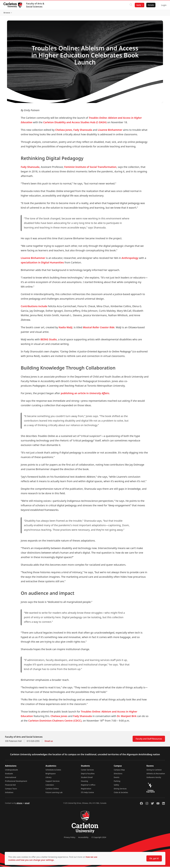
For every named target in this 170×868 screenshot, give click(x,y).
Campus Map (119, 771)
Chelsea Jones (64, 131)
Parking (117, 782)
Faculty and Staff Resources (149, 740)
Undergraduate (11, 771)
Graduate (9, 775)
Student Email (87, 779)
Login (163, 5)
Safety (116, 786)
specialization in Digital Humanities (42, 264)
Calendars (50, 786)
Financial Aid (10, 786)
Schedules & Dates (53, 771)
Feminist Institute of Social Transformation (90, 168)
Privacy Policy (70, 839)
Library (48, 779)
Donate (150, 5)
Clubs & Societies (121, 794)
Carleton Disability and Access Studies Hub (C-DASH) (75, 123)
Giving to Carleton (154, 771)
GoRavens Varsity (154, 779)
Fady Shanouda (83, 131)
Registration (86, 790)
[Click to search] (131, 5)
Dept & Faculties (88, 775)
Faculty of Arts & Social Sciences (36, 5)
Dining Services (120, 790)
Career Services (87, 771)
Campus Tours (11, 790)
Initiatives (9, 794)
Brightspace (51, 775)
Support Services (53, 782)
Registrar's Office (88, 786)
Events (117, 779)
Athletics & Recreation (156, 775)
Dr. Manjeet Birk (127, 717)
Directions (118, 775)
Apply (138, 5)
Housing (84, 782)
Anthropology (130, 259)
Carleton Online (52, 790)
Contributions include (34, 307)
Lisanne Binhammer (110, 131)
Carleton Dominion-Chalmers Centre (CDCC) (55, 722)
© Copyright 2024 (99, 839)
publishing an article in (85, 394)
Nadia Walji (65, 329)
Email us (49, 742)
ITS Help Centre (87, 794)
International (11, 779)
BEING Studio (49, 341)
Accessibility (83, 839)
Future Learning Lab (54, 794)
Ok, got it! (154, 858)
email (27, 804)
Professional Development (16, 782)
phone (20, 804)
